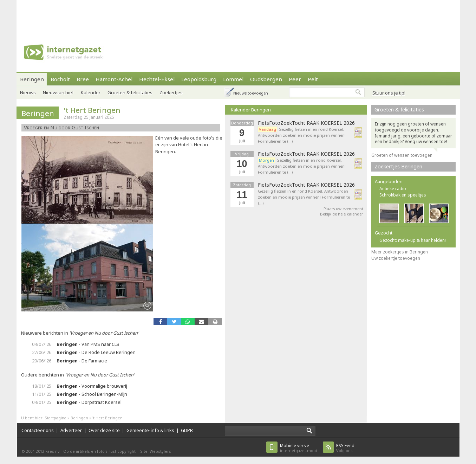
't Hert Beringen (92, 110)
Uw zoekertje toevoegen (396, 258)
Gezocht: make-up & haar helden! (413, 240)
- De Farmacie (82, 361)
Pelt (313, 79)
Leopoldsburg (199, 79)
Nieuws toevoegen (251, 93)
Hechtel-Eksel (157, 79)
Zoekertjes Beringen (398, 166)
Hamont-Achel (114, 79)
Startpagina (56, 418)
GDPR (187, 430)
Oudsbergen (266, 79)
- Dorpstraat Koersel (89, 402)
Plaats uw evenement (343, 209)
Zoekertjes (171, 92)
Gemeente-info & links (150, 430)
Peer (295, 79)
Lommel (233, 79)
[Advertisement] (238, 16)
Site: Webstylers (156, 451)
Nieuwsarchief (58, 92)
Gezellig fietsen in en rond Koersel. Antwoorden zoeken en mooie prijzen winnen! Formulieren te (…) (302, 135)
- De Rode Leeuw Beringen (96, 352)
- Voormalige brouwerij (92, 386)
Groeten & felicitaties (130, 92)
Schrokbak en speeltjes (403, 195)
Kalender (91, 92)
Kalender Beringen (251, 110)
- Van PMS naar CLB (88, 344)
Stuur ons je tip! (389, 93)
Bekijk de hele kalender (342, 214)
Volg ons (345, 448)
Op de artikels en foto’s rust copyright (99, 451)
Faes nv (53, 451)
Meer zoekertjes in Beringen (400, 252)
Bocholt (60, 79)
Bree (83, 79)
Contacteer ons (38, 430)
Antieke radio (393, 189)
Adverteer (71, 430)
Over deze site (104, 430)
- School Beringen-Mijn (92, 394)
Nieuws (28, 92)
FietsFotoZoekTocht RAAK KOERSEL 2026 (306, 123)
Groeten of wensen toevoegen (402, 155)
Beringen (32, 79)
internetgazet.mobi (298, 448)
